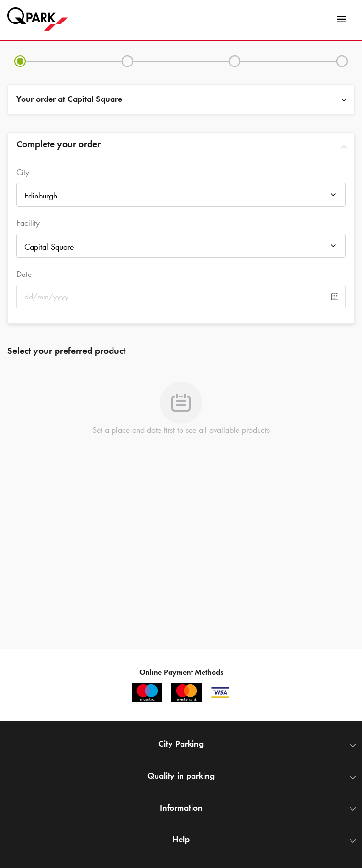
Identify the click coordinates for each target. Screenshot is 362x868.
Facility (28, 223)
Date (24, 274)
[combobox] (181, 197)
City (23, 172)
